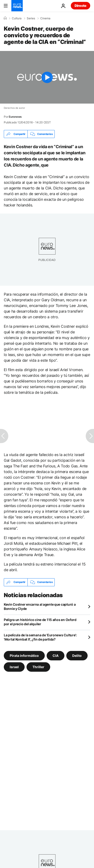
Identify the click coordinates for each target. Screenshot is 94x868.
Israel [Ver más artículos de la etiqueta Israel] (14, 667)
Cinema (45, 18)
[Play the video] (47, 77)
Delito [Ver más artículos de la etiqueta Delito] (77, 655)
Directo (81, 6)
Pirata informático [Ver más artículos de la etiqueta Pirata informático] (24, 655)
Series (31, 18)
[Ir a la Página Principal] (17, 6)
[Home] (5, 18)
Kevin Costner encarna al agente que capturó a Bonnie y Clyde (40, 606)
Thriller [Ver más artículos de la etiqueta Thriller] (38, 667)
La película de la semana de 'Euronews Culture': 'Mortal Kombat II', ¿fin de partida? (40, 637)
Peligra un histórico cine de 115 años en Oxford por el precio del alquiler (40, 622)
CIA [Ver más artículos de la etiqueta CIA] (56, 655)
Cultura (17, 18)
